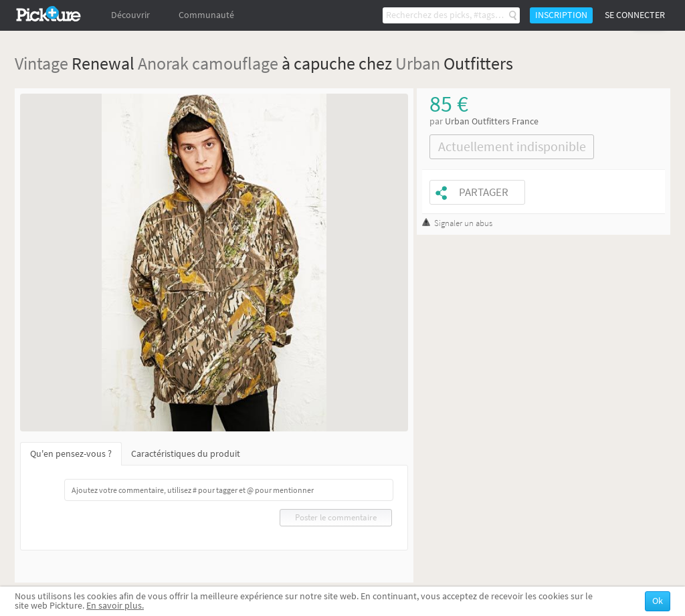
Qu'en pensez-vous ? (71, 454)
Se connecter (635, 15)
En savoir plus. (115, 606)
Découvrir (130, 15)
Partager (484, 192)
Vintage (41, 63)
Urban (418, 63)
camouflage (235, 63)
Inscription (561, 15)
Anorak (163, 63)
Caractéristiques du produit (186, 454)
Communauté (206, 15)
